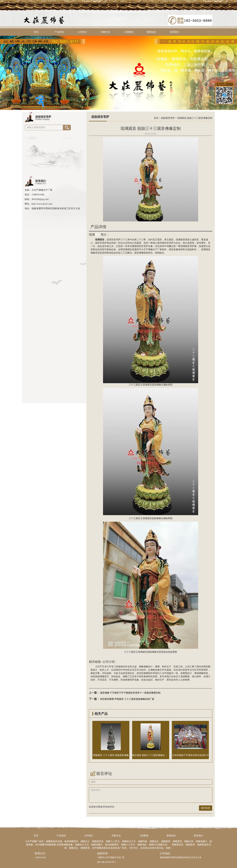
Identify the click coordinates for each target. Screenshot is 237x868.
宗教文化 (105, 32)
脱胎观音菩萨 (168, 118)
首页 (36, 32)
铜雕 (125, 676)
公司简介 (82, 32)
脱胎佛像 (100, 676)
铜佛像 (200, 673)
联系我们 (174, 32)
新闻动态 (151, 32)
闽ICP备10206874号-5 (107, 862)
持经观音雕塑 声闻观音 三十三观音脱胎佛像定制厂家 (127, 699)
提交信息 (206, 808)
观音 (98, 235)
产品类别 (59, 32)
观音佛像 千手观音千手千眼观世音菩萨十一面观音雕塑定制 (130, 693)
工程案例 (128, 32)
